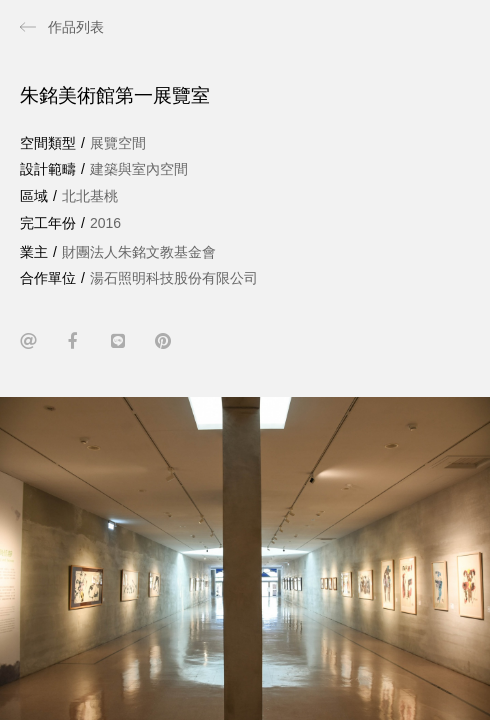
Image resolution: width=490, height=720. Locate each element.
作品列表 (76, 27)
